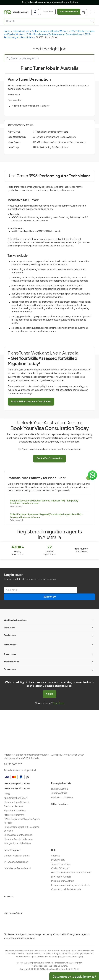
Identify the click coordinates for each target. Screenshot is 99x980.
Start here (59, 703)
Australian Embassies (62, 797)
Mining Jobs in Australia (63, 881)
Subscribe (50, 597)
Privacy (45, 937)
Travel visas (10, 654)
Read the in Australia (50, 2)
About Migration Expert (16, 798)
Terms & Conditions (61, 864)
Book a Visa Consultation (49, 459)
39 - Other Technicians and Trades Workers (54, 137)
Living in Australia (60, 789)
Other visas (10, 669)
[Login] (35, 12)
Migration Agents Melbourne (18, 839)
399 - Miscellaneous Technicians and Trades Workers (55, 34)
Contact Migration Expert (17, 856)
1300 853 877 (15, 764)
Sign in (49, 694)
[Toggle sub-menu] (92, 620)
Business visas (11, 662)
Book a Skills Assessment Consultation (31, 402)
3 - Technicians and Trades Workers (50, 31)
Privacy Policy (58, 860)
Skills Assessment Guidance (18, 835)
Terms (44, 942)
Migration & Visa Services (16, 802)
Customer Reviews (13, 807)
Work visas (9, 628)
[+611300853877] (84, 12)
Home (7, 31)
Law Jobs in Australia (61, 877)
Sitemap (56, 856)
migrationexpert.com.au (17, 783)
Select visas (48, 12)
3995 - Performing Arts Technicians (50, 148)
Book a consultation (69, 12)
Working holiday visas (15, 620)
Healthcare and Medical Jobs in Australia (71, 873)
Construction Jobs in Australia (66, 890)
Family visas (10, 645)
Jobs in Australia (21, 31)
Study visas (10, 635)
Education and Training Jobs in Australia (71, 885)
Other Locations (60, 804)
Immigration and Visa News (17, 844)
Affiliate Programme (14, 815)
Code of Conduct (60, 868)
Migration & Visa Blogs (15, 811)
